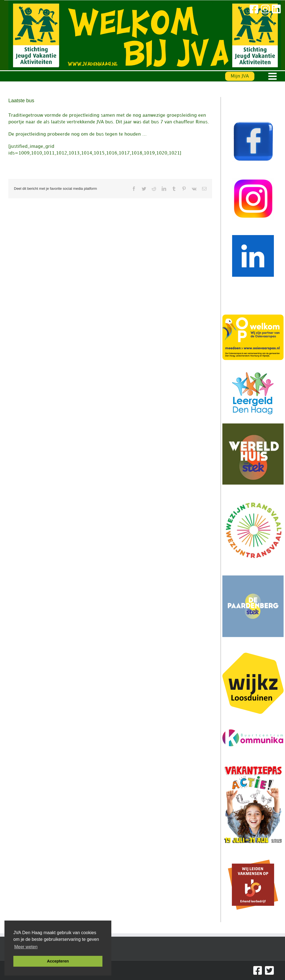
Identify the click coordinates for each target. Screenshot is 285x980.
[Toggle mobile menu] (273, 76)
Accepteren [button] (58, 961)
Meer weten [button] (26, 947)
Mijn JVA (240, 76)
